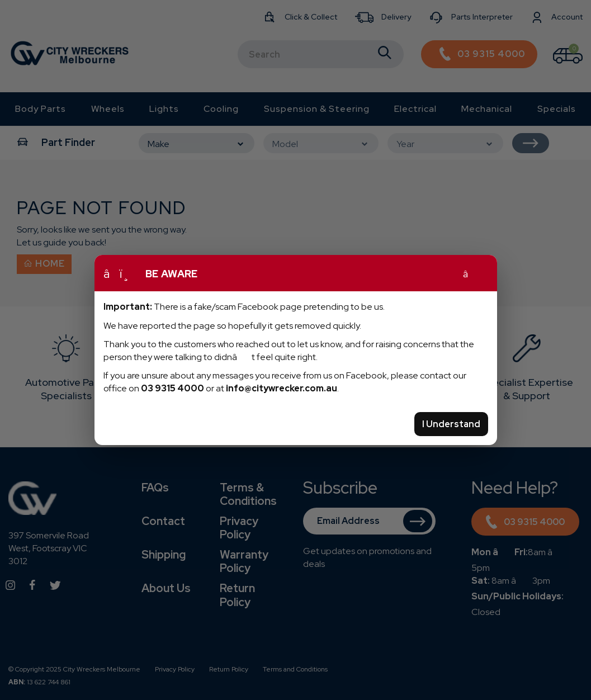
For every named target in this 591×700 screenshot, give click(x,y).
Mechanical (487, 109)
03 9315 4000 (525, 524)
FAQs (155, 488)
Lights (164, 109)
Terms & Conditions (248, 494)
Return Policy (237, 595)
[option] (66, 370)
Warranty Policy (244, 561)
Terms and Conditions (295, 669)
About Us (166, 588)
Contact (163, 521)
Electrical (415, 109)
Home (44, 264)
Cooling (221, 109)
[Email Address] (369, 521)
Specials (557, 109)
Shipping (164, 555)
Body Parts (41, 109)
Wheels (108, 109)
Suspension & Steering (317, 109)
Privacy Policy (239, 528)
